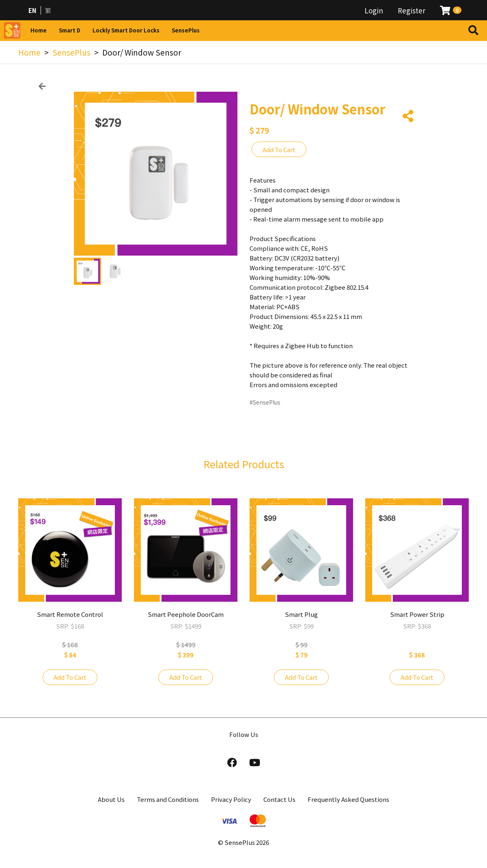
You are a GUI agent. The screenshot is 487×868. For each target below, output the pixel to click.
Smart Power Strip (417, 614)
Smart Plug (301, 614)
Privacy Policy (231, 799)
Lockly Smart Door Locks (126, 30)
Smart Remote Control (70, 614)
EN (32, 10)
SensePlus (186, 30)
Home (39, 30)
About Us (111, 799)
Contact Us (279, 799)
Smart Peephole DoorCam (186, 614)
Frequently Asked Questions (348, 799)
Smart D (70, 30)
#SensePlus (265, 402)
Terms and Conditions (168, 799)
